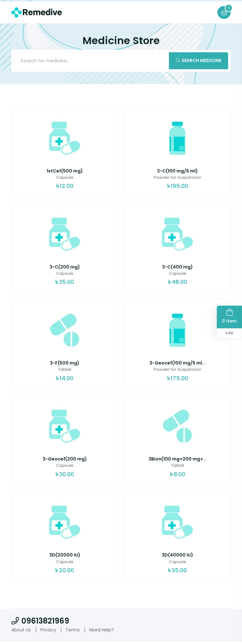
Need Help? (101, 632)
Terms (73, 632)
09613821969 (40, 623)
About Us (21, 632)
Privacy (48, 632)
